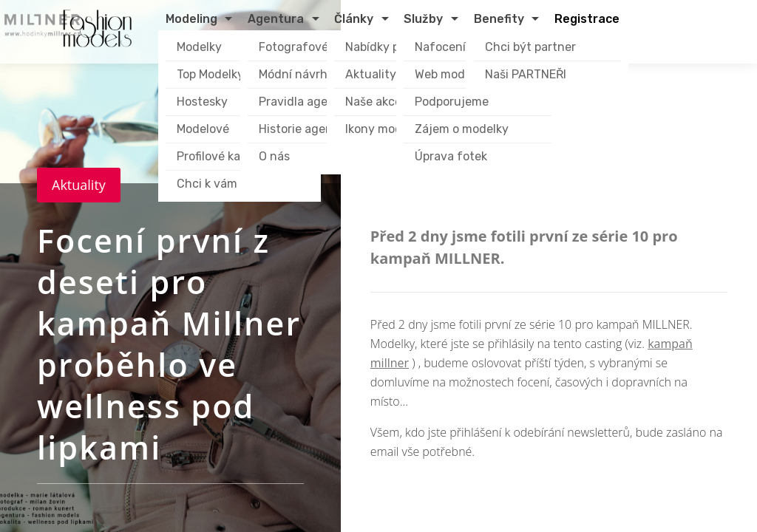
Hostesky (202, 102)
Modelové (203, 129)
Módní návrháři (300, 74)
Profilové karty (217, 156)
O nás (274, 156)
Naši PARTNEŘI (526, 74)
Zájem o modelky (462, 129)
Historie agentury (308, 129)
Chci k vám (207, 184)
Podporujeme (452, 102)
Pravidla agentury (309, 102)
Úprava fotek (451, 156)
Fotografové (293, 47)
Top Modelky (210, 74)
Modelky (199, 47)
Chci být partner (530, 47)
